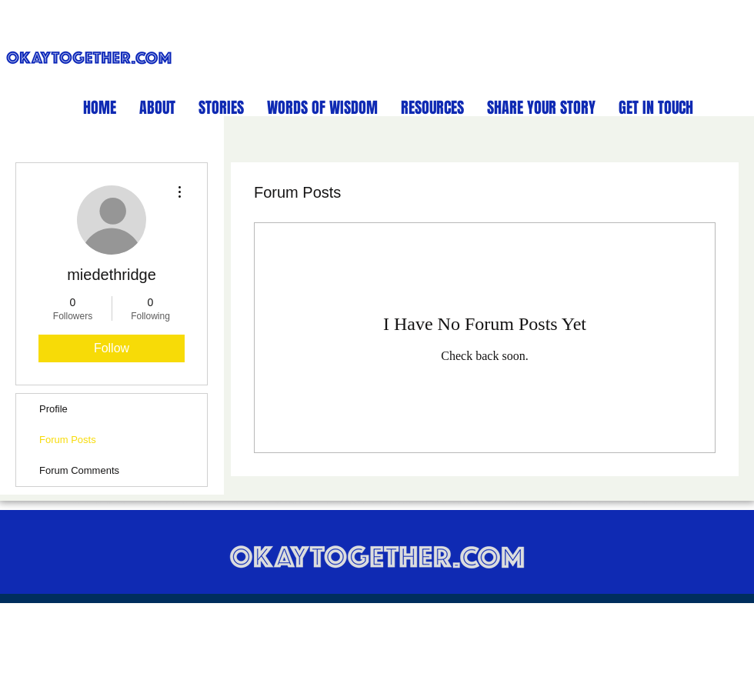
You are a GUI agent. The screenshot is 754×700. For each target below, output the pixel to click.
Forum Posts (68, 440)
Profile (53, 409)
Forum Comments (79, 470)
